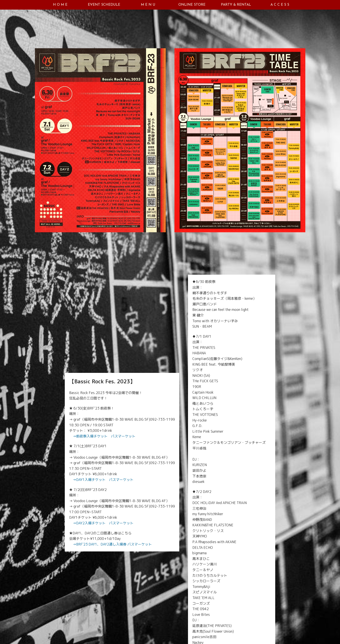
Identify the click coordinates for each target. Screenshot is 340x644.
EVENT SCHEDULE (104, 5)
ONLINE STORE (192, 5)
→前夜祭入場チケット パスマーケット (104, 436)
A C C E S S (280, 5)
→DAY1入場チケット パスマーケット (103, 480)
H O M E (60, 5)
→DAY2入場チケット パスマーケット (103, 523)
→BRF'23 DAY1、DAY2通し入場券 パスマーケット (112, 544)
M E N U (148, 5)
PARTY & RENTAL (236, 5)
